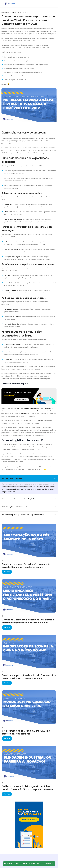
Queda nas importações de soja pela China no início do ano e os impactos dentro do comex (29, 677)
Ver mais (7, 572)
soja (10, 173)
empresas (45, 45)
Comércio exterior (8, 408)
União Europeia (10, 186)
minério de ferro (19, 173)
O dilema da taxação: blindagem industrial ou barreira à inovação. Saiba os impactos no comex (28, 788)
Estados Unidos (10, 178)
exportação (45, 219)
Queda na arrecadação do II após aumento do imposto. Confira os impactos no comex (26, 566)
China (6, 171)
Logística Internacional (11, 444)
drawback (40, 469)
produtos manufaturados (43, 178)
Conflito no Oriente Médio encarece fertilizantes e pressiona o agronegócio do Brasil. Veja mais (28, 621)
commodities (51, 171)
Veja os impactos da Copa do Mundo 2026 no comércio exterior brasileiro (26, 732)
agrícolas (48, 186)
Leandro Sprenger (10, 12)
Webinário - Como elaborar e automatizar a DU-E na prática (29, 864)
